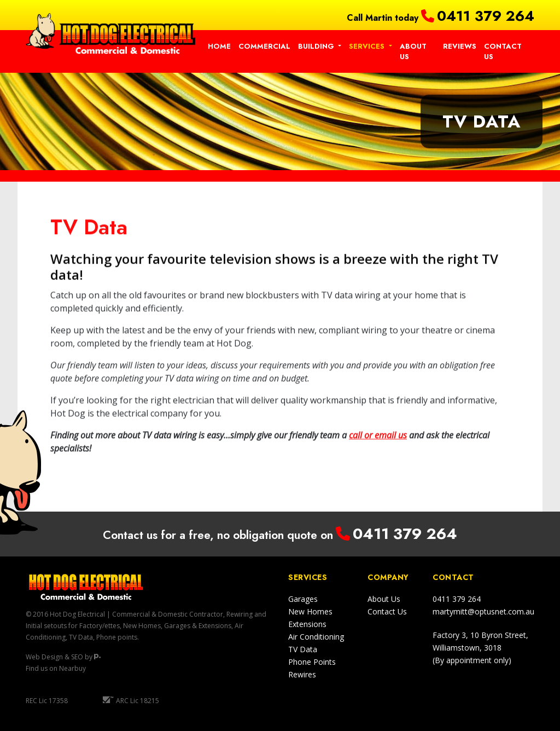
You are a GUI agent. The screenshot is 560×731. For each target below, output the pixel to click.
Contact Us (503, 52)
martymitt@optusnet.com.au (483, 611)
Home (219, 46)
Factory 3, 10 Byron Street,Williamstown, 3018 (480, 648)
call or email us (378, 442)
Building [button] (317, 46)
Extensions (307, 624)
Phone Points (312, 662)
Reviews (460, 46)
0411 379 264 (486, 16)
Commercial (264, 46)
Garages (303, 599)
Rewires (302, 674)
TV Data (303, 649)
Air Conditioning (316, 637)
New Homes (310, 611)
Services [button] (368, 46)
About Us (413, 52)
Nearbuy (72, 668)
